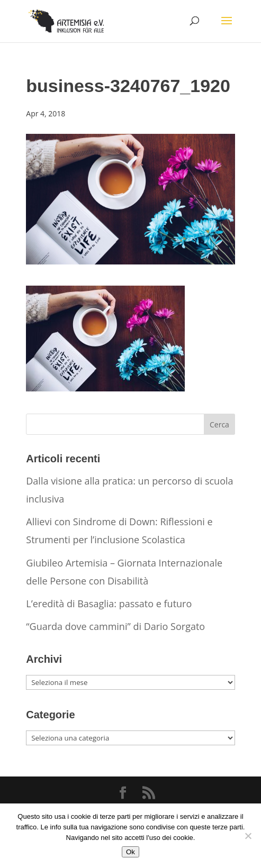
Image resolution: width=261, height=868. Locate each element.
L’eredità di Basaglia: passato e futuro (109, 604)
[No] (248, 836)
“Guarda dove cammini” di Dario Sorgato (115, 626)
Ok (130, 852)
